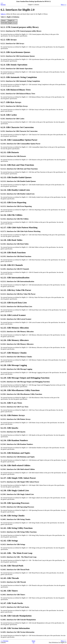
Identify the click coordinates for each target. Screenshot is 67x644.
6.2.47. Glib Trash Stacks (12, 603)
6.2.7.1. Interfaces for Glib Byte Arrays (14, 106)
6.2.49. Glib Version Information (15, 628)
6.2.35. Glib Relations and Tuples (15, 453)
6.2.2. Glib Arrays (9, 40)
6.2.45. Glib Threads (10, 578)
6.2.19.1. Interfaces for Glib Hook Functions (16, 256)
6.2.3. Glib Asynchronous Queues (15, 52)
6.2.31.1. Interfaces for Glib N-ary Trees (15, 407)
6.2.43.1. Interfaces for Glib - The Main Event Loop (19, 557)
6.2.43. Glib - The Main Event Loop (17, 553)
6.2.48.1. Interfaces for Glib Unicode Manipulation (18, 620)
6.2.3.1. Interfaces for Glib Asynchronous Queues (18, 56)
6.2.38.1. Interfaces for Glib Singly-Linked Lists (17, 494)
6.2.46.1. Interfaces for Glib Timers (13, 595)
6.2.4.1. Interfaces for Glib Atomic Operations (17, 69)
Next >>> (64, 5)
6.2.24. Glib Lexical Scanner (13, 315)
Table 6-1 (3, 14)
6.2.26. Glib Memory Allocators (15, 340)
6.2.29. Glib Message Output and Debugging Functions (25, 378)
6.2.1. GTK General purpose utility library (20, 27)
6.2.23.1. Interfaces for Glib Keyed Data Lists (16, 306)
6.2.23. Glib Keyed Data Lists (14, 303)
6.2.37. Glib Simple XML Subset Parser (18, 478)
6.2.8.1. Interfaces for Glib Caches (13, 119)
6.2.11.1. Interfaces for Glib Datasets (13, 156)
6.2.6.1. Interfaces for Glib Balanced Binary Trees (18, 94)
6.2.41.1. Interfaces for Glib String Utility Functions (19, 532)
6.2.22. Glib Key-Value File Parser (16, 290)
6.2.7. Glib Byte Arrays (11, 102)
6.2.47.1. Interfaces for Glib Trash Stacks (15, 607)
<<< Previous (3, 4)
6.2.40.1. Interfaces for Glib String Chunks (16, 519)
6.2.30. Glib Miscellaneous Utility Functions (20, 390)
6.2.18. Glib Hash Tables (12, 240)
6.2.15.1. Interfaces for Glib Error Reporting (16, 206)
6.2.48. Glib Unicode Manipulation (16, 616)
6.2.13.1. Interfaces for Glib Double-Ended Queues (18, 181)
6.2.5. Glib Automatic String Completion (19, 77)
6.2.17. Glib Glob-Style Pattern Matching (19, 227)
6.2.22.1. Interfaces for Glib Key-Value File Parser (18, 294)
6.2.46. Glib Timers (9, 591)
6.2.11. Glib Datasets (10, 152)
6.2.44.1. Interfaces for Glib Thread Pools (15, 570)
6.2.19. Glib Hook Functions (13, 253)
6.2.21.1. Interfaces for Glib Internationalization (17, 281)
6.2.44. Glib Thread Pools (12, 566)
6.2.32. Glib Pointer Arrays (13, 415)
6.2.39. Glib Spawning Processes (15, 503)
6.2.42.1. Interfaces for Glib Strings (13, 544)
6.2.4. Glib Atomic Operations (14, 65)
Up (33, 642)
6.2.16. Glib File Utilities (12, 215)
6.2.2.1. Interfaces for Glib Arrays (12, 43)
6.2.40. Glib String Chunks (13, 516)
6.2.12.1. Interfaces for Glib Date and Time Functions (19, 169)
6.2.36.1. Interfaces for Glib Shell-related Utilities (18, 469)
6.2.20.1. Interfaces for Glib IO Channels (15, 269)
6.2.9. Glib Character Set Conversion (17, 127)
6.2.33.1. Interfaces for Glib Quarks (13, 432)
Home (33, 641)
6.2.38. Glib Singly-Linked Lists (15, 490)
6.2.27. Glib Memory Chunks (14, 353)
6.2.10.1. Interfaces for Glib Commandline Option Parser (21, 144)
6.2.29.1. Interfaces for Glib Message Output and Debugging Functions (25, 382)
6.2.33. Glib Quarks (9, 428)
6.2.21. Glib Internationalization (15, 278)
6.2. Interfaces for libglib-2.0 (18, 10)
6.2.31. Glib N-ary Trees (11, 403)
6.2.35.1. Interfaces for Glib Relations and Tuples (18, 457)
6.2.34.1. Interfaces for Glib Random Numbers (17, 444)
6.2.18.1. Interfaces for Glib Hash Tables (15, 244)
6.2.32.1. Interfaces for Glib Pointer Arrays (16, 419)
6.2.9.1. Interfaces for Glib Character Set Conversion (19, 131)
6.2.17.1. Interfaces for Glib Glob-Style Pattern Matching (21, 231)
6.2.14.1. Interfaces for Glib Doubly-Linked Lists (18, 194)
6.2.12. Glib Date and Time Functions (17, 165)
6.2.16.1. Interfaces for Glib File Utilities (15, 219)
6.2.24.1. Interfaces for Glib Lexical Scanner (16, 319)
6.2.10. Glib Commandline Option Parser (19, 140)
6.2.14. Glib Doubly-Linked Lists (15, 190)
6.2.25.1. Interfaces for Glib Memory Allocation (17, 332)
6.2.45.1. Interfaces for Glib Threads (13, 582)
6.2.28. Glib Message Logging (14, 365)
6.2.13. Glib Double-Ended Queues (16, 177)
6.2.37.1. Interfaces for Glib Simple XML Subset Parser (20, 482)
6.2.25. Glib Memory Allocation (15, 328)
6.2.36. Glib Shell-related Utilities (16, 465)
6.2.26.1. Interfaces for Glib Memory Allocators (17, 344)
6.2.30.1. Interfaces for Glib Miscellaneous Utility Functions (21, 394)
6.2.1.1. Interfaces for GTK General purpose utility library (21, 31)
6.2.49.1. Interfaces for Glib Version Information (18, 632)
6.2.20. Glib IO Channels (12, 265)
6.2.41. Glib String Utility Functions (17, 528)
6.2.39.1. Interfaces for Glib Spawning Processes (17, 507)
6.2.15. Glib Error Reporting (13, 202)
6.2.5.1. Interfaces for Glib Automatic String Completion (20, 81)
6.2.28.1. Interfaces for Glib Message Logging (16, 369)
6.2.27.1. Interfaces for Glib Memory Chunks (16, 357)
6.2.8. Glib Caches (9, 115)
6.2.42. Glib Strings (9, 541)
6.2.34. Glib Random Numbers (14, 440)
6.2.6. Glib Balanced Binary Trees (16, 90)
